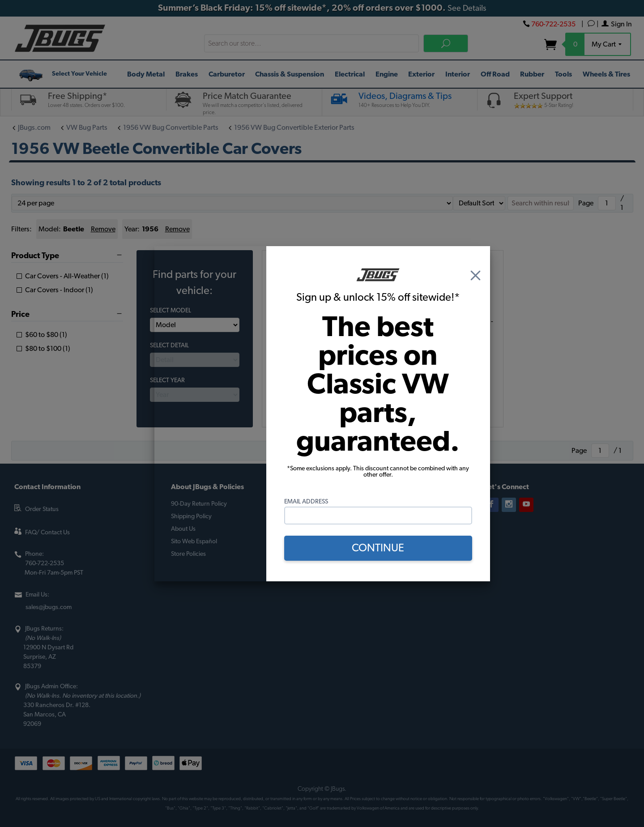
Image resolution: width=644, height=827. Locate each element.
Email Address (306, 502)
